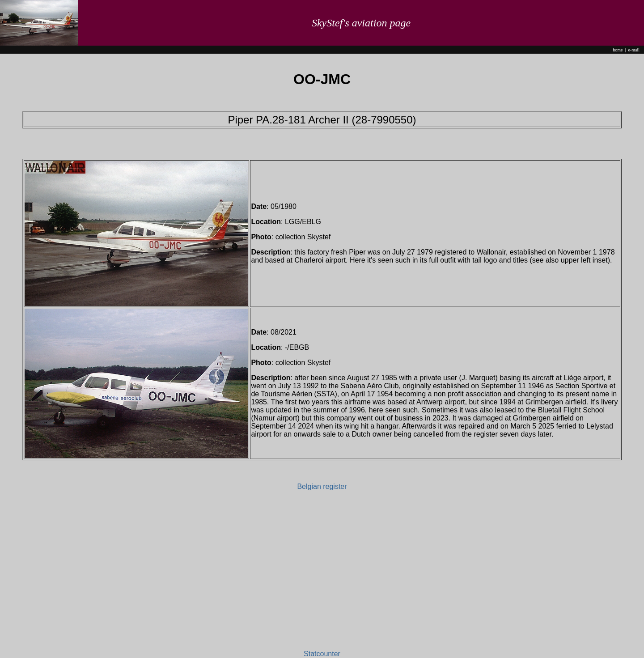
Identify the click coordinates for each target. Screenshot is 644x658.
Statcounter (322, 654)
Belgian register (322, 486)
